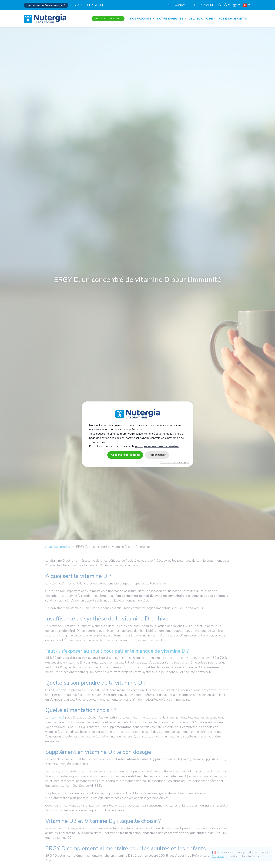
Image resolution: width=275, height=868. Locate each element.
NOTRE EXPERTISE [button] (170, 19)
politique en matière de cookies (157, 446)
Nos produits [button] (141, 19)
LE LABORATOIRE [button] (201, 19)
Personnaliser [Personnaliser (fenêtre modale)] (157, 455)
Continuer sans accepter (175, 462)
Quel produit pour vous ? (108, 19)
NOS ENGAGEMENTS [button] (233, 19)
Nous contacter (179, 5)
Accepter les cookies (125, 455)
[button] (227, 5)
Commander (207, 5)
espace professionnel (89, 5)
